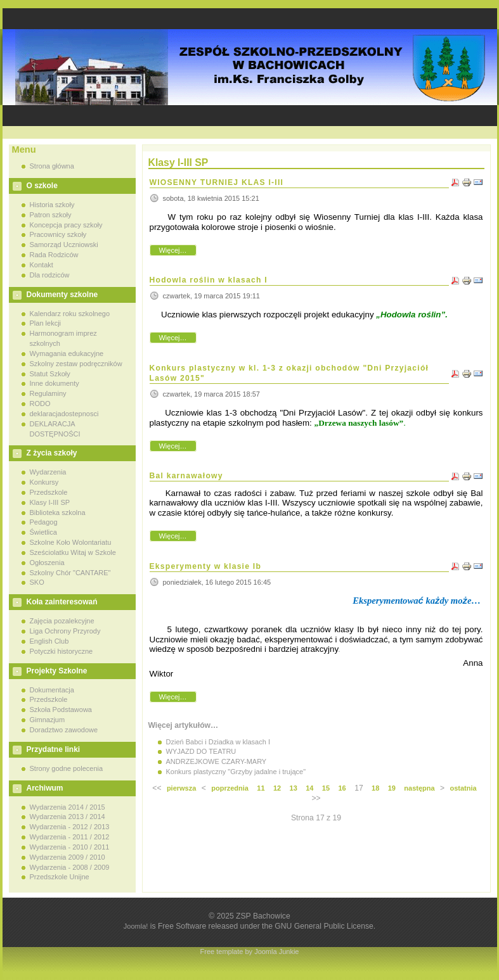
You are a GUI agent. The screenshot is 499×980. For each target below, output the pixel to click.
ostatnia (463, 788)
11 (261, 788)
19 (392, 788)
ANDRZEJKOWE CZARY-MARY (217, 761)
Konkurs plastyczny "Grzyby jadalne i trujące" (236, 772)
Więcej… (172, 250)
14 (309, 788)
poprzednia (230, 788)
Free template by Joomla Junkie (250, 951)
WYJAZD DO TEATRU (201, 751)
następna (419, 788)
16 (342, 788)
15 (326, 788)
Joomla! (136, 926)
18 (375, 788)
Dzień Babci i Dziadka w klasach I (218, 742)
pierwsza (181, 788)
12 (277, 788)
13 (294, 788)
